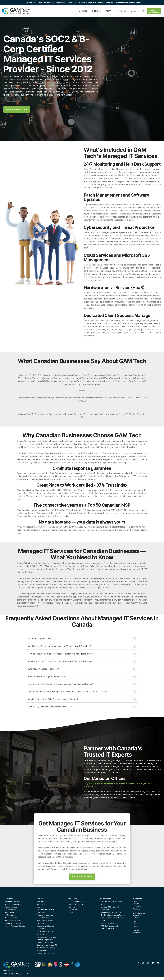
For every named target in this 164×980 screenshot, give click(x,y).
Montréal (88, 786)
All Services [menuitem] (8, 899)
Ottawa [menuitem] (136, 927)
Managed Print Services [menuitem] (13, 923)
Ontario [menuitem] (136, 922)
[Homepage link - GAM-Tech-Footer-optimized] (42, 967)
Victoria (130, 783)
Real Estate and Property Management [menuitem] (46, 949)
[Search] (143, 11)
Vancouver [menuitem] (137, 915)
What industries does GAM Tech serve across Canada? (82, 699)
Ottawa (148, 783)
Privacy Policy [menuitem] (8, 970)
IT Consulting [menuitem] (9, 912)
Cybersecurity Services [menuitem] (13, 904)
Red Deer (109, 783)
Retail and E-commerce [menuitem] (46, 953)
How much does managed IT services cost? (82, 677)
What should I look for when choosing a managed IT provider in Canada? (82, 661)
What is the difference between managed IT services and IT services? (82, 646)
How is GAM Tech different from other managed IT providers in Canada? (82, 684)
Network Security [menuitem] (11, 918)
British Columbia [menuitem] (139, 913)
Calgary (88, 783)
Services (84, 11)
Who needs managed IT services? (82, 669)
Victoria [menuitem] (136, 918)
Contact (135, 11)
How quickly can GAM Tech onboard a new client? (82, 707)
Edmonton (98, 783)
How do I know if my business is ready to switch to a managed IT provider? (82, 654)
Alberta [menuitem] (136, 901)
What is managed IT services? (82, 639)
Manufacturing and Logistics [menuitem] (47, 937)
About (109, 11)
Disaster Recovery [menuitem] (11, 907)
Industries (97, 11)
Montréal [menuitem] (136, 933)
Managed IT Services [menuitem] (13, 901)
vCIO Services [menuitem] (10, 915)
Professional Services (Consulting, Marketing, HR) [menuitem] (47, 944)
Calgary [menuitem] (136, 904)
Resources (122, 11)
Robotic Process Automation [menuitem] (15, 926)
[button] (138, 963)
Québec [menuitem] (136, 930)
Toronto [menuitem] (136, 924)
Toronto (139, 783)
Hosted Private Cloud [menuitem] (12, 921)
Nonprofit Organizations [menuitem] (46, 940)
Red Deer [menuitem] (137, 909)
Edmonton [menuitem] (137, 906)
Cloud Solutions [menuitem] (10, 910)
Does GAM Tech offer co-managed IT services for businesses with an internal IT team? (82, 692)
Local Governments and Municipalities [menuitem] (46, 933)
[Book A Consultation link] (17, 109)
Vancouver (120, 783)
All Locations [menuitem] (137, 899)
